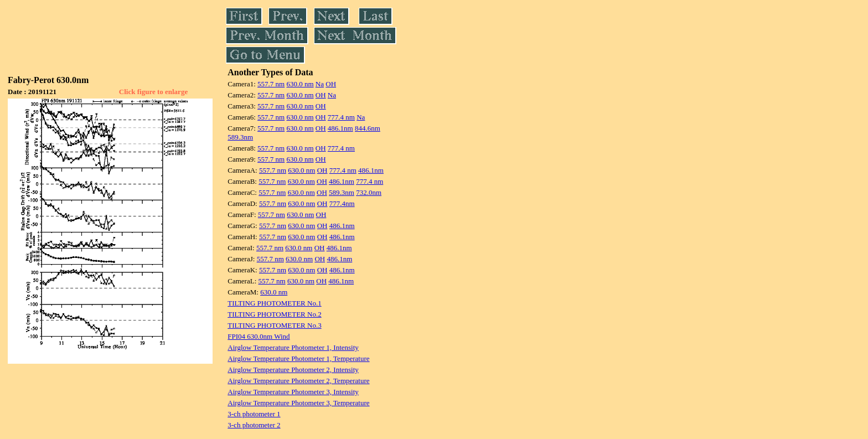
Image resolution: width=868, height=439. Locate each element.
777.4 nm (341, 117)
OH (331, 84)
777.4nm (342, 203)
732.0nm (369, 192)
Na (320, 84)
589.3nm (240, 137)
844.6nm (368, 128)
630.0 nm (300, 84)
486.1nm (340, 128)
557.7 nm (271, 84)
